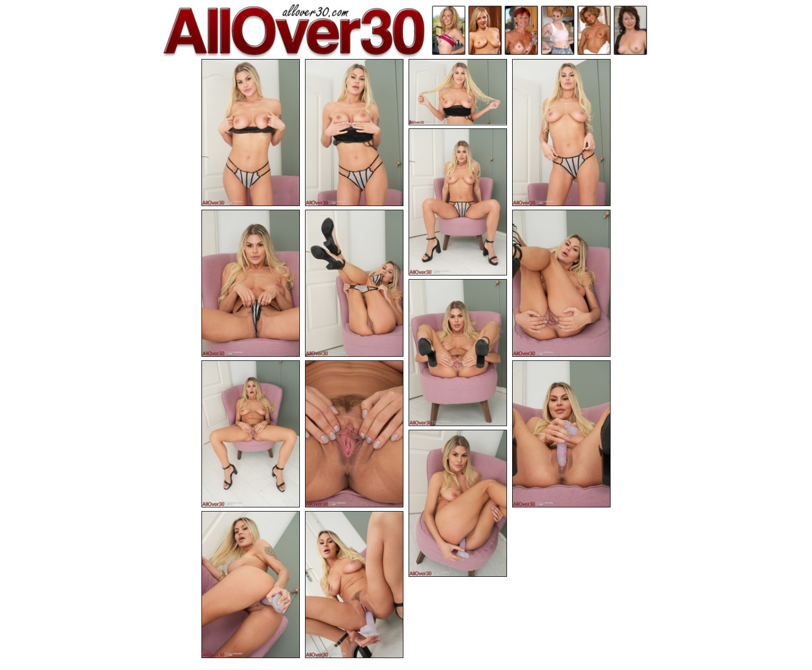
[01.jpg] (251, 133)
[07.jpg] (354, 283)
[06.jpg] (251, 283)
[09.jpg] (458, 353)
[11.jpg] (354, 434)
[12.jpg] (561, 434)
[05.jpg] (458, 202)
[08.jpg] (561, 283)
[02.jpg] (354, 133)
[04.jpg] (561, 133)
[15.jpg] (354, 585)
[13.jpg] (458, 503)
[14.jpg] (251, 585)
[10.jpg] (251, 434)
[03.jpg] (458, 92)
